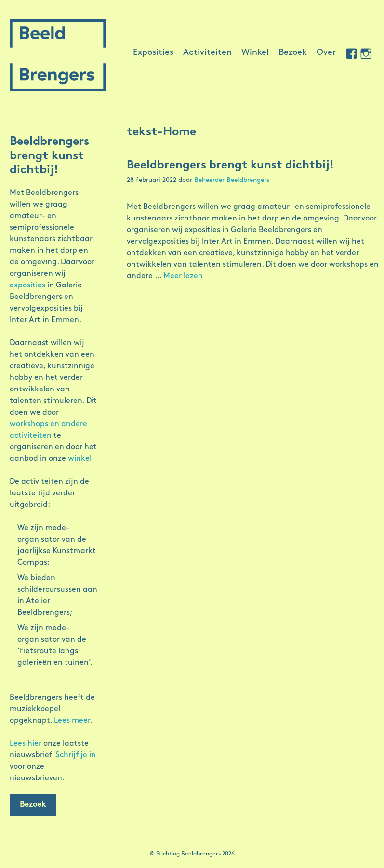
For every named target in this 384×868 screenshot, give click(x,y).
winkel (80, 459)
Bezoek (293, 53)
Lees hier (26, 744)
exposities (27, 285)
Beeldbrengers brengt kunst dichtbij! (230, 166)
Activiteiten (207, 53)
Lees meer (72, 721)
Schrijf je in (76, 755)
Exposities (153, 53)
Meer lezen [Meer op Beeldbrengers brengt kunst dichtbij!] (183, 276)
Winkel (255, 53)
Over (326, 53)
